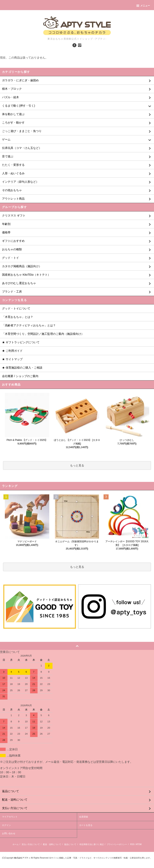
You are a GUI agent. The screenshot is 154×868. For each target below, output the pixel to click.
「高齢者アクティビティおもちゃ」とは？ (29, 325)
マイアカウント (10, 817)
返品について (70, 844)
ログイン (6, 825)
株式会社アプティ (22, 858)
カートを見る (86, 825)
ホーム (16, 844)
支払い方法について (31, 844)
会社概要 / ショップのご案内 (20, 376)
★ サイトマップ (12, 359)
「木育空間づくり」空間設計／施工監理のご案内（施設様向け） (43, 334)
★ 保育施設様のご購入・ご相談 (22, 368)
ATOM (139, 844)
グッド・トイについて (16, 308)
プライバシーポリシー (117, 844)
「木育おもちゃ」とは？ (18, 317)
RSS (132, 844)
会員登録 (84, 817)
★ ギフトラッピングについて (21, 342)
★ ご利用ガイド (12, 351)
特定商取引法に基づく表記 (92, 844)
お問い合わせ (9, 833)
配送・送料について (52, 844)
